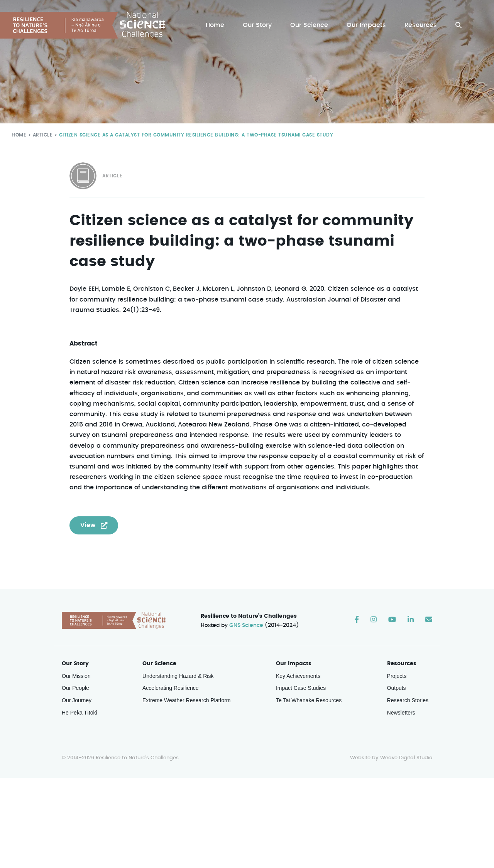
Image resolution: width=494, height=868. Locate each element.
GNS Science (247, 626)
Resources (421, 25)
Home (217, 25)
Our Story (259, 25)
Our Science (310, 25)
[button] (458, 25)
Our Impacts (367, 25)
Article (41, 135)
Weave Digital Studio (406, 759)
